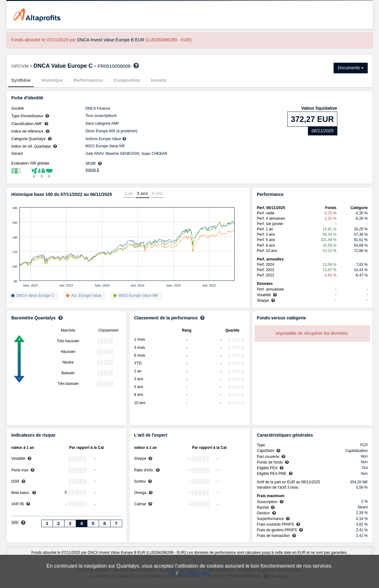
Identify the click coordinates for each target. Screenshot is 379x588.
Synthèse (21, 80)
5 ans (157, 193)
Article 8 (92, 170)
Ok (172, 573)
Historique (52, 80)
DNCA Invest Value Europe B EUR (111, 40)
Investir (159, 80)
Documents (351, 68)
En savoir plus (195, 573)
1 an (129, 193)
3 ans (143, 193)
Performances (88, 80)
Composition (127, 80)
